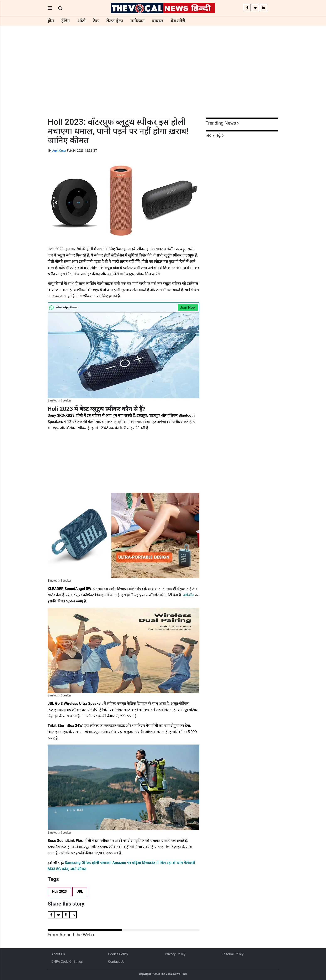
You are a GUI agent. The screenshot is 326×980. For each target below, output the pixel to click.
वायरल (158, 21)
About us (58, 954)
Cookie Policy (118, 954)
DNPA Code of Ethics (67, 962)
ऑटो (81, 21)
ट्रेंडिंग (65, 21)
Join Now (188, 307)
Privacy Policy (175, 954)
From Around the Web (70, 935)
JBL (80, 891)
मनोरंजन (137, 21)
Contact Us (116, 962)
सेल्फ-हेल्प (114, 21)
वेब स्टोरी (178, 21)
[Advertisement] (163, 79)
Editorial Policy (233, 954)
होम (51, 21)
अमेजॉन (188, 595)
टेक (96, 21)
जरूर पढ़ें (213, 135)
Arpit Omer (59, 151)
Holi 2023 (59, 891)
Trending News (221, 123)
